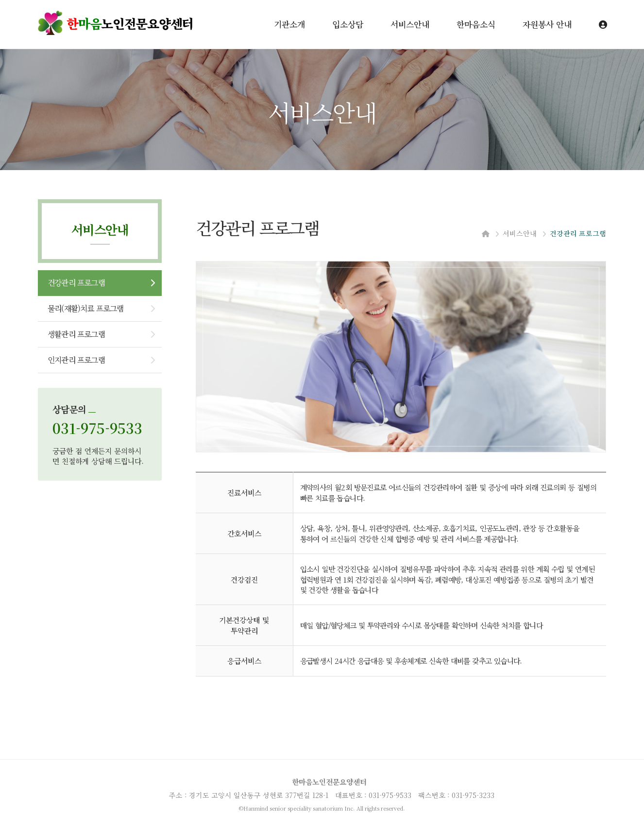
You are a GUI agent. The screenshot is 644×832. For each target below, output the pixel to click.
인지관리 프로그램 (76, 360)
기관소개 (289, 24)
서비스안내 (410, 24)
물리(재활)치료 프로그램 (86, 308)
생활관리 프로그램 (76, 334)
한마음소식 (476, 24)
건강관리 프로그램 (76, 283)
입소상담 (348, 24)
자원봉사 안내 (547, 24)
